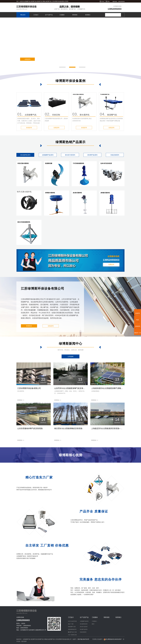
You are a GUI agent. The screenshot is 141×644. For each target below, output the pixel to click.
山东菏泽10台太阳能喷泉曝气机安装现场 (71, 388)
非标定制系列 (115, 155)
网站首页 (23, 15)
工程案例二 (94, 621)
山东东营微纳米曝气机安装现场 (30, 428)
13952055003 (115, 9)
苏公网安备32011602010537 (114, 639)
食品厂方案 (71, 624)
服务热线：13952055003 (119, 2)
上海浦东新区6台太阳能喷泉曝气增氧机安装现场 (108, 388)
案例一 (93, 624)
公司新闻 (70, 357)
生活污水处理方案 (72, 621)
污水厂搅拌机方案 (72, 635)
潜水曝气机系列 (92, 155)
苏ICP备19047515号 (83, 639)
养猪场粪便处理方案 (72, 630)
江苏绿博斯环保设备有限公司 (29, 388)
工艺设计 (36, 15)
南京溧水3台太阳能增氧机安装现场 (68, 428)
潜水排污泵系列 (70, 155)
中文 (103, 1)
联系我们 (88, 15)
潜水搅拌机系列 (25, 155)
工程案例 (62, 15)
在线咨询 (27, 59)
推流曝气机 (108, 114)
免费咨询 (111, 265)
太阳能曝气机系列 (48, 155)
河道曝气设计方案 (72, 632)
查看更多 (29, 326)
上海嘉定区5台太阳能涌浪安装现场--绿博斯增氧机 (108, 428)
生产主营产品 (49, 15)
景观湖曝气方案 (72, 627)
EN (109, 1)
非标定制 (52, 114)
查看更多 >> (21, 400)
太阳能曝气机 (27, 114)
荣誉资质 (75, 15)
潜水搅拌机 (81, 114)
